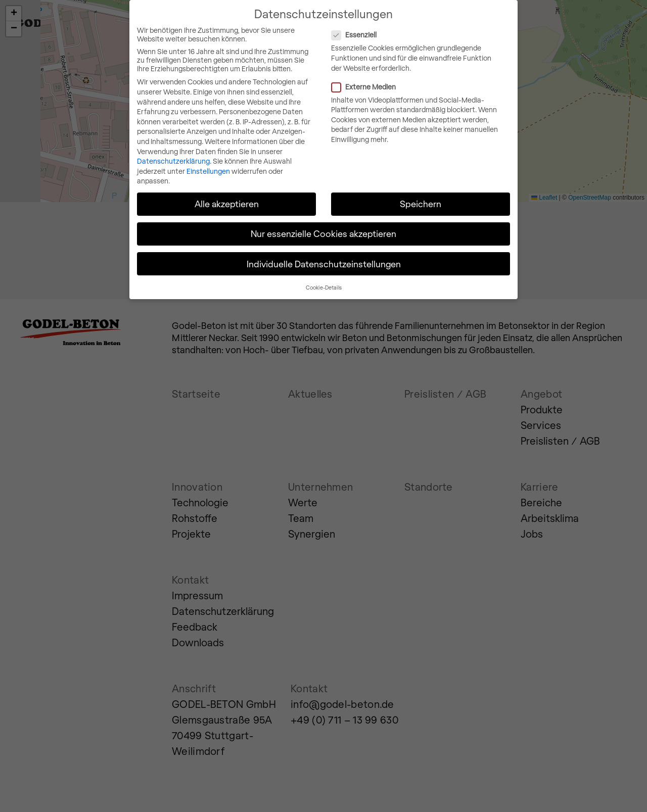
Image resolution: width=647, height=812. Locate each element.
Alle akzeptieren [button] (227, 203)
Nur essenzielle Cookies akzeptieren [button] (323, 232)
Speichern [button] (421, 203)
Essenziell (396, 34)
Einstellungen (208, 170)
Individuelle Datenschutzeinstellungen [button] (324, 262)
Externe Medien (405, 85)
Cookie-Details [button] (324, 286)
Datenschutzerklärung (173, 160)
